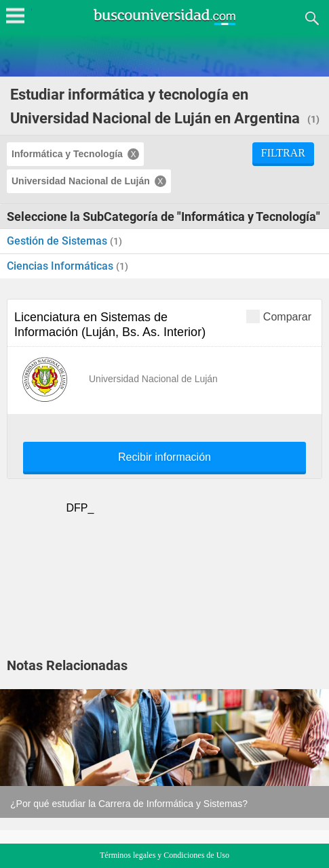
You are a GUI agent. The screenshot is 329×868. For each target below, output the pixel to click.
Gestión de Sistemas (58, 241)
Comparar (279, 316)
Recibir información (164, 457)
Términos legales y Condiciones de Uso (164, 855)
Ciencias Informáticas (61, 266)
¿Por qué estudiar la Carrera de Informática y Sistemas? (129, 804)
